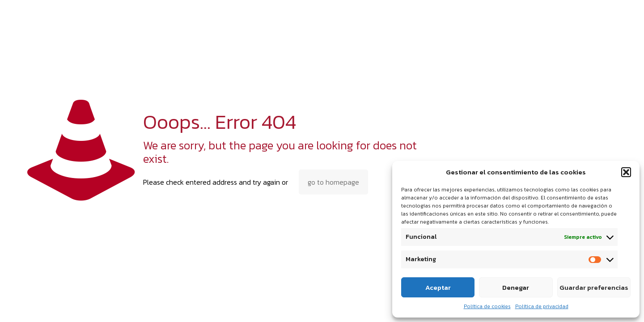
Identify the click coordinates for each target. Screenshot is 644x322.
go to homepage (333, 182)
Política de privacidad (542, 306)
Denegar (516, 287)
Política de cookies (487, 306)
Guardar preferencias (594, 287)
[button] (626, 172)
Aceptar (438, 287)
